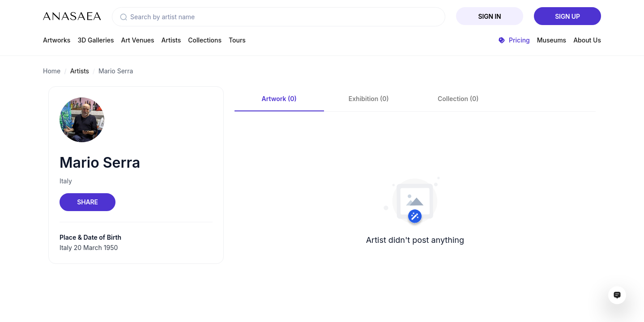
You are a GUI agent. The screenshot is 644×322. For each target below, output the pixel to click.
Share (87, 202)
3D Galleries (96, 40)
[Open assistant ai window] (617, 295)
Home (52, 71)
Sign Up (567, 16)
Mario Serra (116, 71)
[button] (124, 17)
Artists (171, 40)
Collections (205, 40)
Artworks (57, 40)
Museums (552, 40)
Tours (237, 40)
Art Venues (138, 40)
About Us (587, 40)
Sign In (490, 16)
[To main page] (72, 16)
